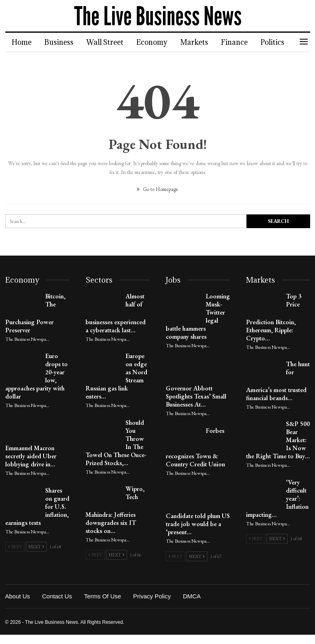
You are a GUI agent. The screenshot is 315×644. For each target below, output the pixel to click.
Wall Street (107, 42)
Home (22, 42)
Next (36, 547)
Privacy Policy (152, 596)
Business (60, 42)
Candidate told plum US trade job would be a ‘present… (198, 524)
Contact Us (57, 596)
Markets (199, 42)
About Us (18, 596)
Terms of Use (102, 596)
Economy (155, 42)
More (277, 42)
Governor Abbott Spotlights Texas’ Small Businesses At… (196, 396)
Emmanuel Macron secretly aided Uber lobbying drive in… (31, 456)
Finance (240, 42)
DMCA (192, 596)
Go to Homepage (157, 189)
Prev (15, 547)
